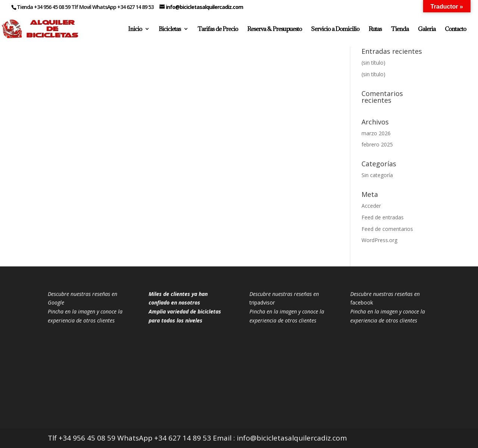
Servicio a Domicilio (335, 29)
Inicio (135, 29)
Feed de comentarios (387, 229)
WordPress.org (379, 240)
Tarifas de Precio (218, 29)
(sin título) (373, 63)
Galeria (427, 29)
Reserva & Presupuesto (274, 29)
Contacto (455, 29)
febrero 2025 (377, 144)
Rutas (375, 29)
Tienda (400, 29)
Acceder (371, 206)
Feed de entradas (383, 217)
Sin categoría (377, 175)
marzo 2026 (376, 133)
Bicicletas (170, 29)
